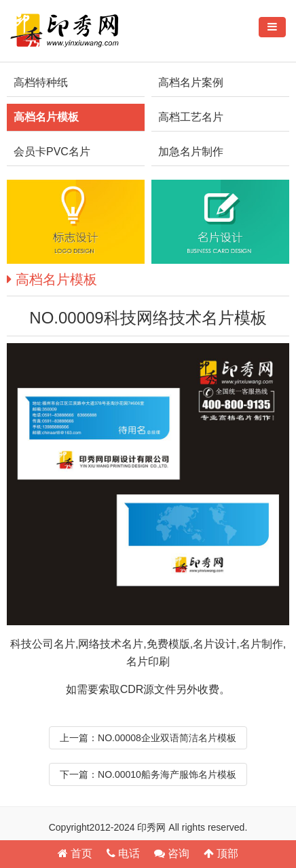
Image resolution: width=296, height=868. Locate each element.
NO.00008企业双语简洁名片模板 (167, 738)
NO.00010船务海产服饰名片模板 (167, 774)
